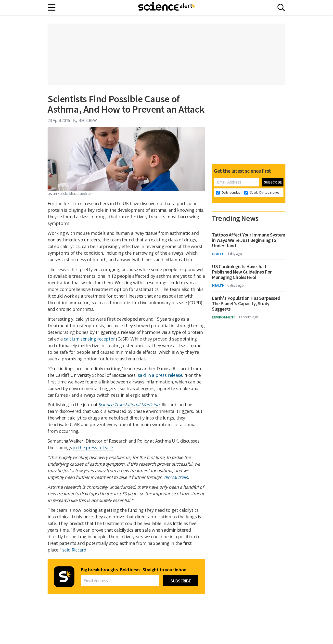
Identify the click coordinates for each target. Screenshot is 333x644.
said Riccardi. (75, 550)
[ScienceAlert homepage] (166, 7)
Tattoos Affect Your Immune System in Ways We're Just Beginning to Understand (249, 240)
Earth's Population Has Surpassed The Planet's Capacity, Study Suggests (246, 303)
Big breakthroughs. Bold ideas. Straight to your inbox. (134, 570)
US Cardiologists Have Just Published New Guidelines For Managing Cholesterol (242, 272)
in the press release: (93, 447)
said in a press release (160, 375)
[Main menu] (52, 7)
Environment (224, 317)
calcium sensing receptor (89, 339)
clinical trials (176, 477)
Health (218, 254)
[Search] (281, 7)
